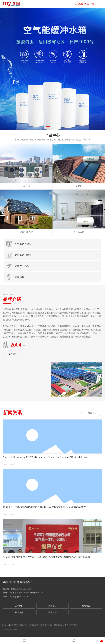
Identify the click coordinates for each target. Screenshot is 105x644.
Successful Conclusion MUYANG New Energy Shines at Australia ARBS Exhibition (45, 457)
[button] (48, 127)
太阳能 (79, 186)
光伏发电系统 (26, 232)
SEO (15, 629)
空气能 (26, 186)
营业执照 (8, 629)
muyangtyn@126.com (19, 596)
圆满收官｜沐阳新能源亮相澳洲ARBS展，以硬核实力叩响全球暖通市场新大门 (46, 507)
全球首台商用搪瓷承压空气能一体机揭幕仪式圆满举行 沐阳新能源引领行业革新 (47, 557)
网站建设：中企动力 (63, 625)
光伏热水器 (79, 232)
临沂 (76, 625)
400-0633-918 (84, 4)
